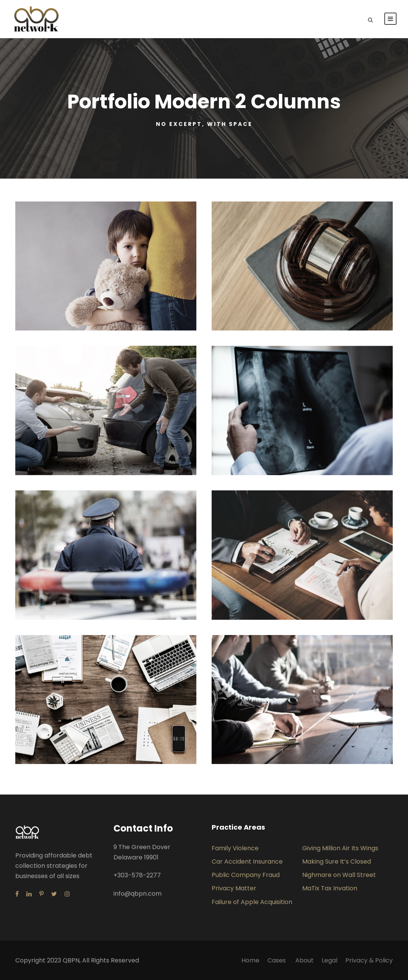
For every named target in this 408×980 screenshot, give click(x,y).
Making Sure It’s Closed (337, 862)
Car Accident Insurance (247, 862)
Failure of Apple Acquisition (252, 902)
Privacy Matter (234, 888)
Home (250, 960)
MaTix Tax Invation (330, 888)
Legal (329, 960)
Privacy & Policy (369, 960)
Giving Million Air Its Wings (340, 848)
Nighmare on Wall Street (339, 875)
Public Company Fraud (246, 875)
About (304, 960)
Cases (277, 960)
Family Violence (235, 848)
